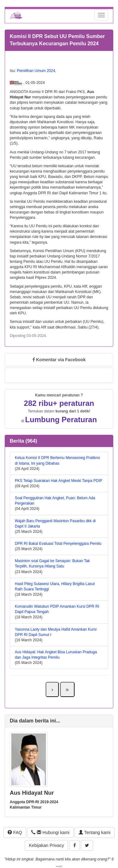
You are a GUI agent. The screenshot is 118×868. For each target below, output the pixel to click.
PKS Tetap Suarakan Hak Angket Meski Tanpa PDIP (59, 481)
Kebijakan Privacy (46, 845)
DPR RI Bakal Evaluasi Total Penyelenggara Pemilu (58, 544)
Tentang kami (95, 832)
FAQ (15, 832)
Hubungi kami (50, 832)
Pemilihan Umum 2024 (36, 71)
